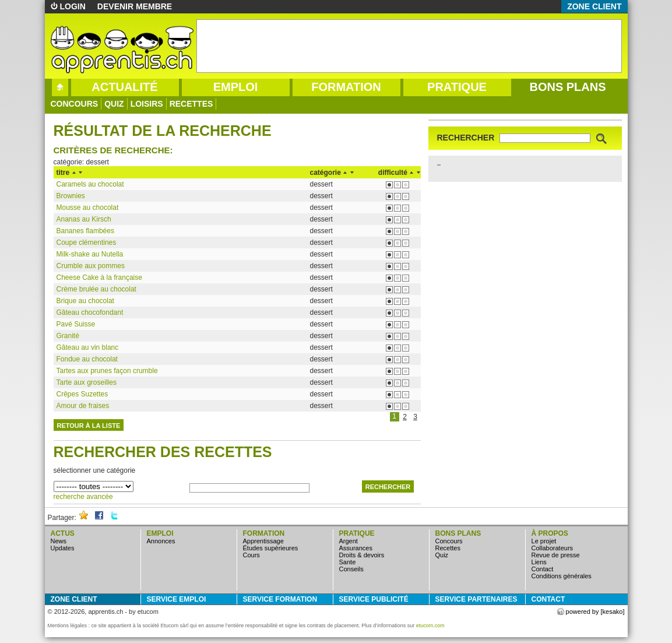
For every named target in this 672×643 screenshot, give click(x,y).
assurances (356, 548)
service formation (280, 599)
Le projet (544, 541)
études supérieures (271, 548)
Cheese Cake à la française (99, 277)
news (59, 541)
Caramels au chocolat (90, 184)
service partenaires (476, 599)
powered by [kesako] (595, 612)
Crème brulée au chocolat (96, 289)
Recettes (191, 104)
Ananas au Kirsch (84, 219)
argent (349, 541)
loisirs (147, 104)
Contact (543, 569)
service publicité (374, 599)
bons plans (567, 87)
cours (251, 555)
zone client (594, 6)
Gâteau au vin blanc (88, 347)
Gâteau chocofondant (90, 312)
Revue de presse (556, 555)
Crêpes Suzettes (82, 394)
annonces (161, 541)
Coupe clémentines (87, 243)
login (73, 6)
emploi (236, 87)
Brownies (71, 196)
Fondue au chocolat (87, 359)
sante (348, 562)
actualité (124, 87)
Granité (68, 336)
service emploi (177, 599)
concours (75, 104)
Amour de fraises (83, 406)
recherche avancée (83, 497)
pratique (457, 87)
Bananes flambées (85, 231)
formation (346, 87)
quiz (114, 104)
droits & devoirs (362, 555)
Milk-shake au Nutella (90, 254)
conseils (351, 569)
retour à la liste (89, 426)
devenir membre (135, 6)
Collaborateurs (553, 548)
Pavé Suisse (76, 324)
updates (63, 548)
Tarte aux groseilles (87, 382)
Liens (539, 562)
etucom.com (430, 626)
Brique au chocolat (85, 301)
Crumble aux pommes (91, 266)
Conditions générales (562, 576)
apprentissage (263, 541)
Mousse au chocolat (88, 208)
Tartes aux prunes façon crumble (107, 371)
